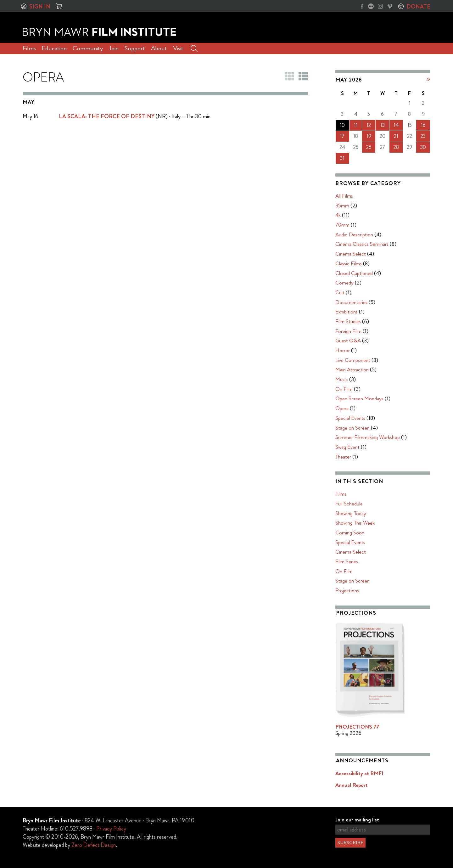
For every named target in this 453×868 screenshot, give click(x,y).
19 (369, 136)
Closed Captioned (354, 273)
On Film (344, 389)
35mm (342, 206)
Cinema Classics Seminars (362, 244)
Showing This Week (355, 523)
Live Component (353, 360)
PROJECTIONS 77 (357, 727)
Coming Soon (350, 533)
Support (135, 48)
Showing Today (351, 513)
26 (369, 147)
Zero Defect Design (94, 845)
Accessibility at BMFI (359, 773)
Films (29, 48)
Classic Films (349, 263)
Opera (342, 408)
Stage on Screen (352, 428)
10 (342, 125)
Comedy (344, 283)
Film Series (347, 561)
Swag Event (347, 447)
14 (396, 125)
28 (396, 147)
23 (423, 136)
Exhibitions (347, 312)
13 (383, 125)
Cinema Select (351, 254)
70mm (342, 225)
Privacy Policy (111, 829)
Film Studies (348, 321)
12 (369, 125)
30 (423, 147)
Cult (340, 292)
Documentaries (351, 302)
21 (396, 136)
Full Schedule (349, 504)
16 (423, 125)
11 (356, 125)
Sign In (40, 7)
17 (342, 136)
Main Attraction (352, 369)
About (159, 48)
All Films (344, 196)
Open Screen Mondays (359, 398)
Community (88, 48)
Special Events (350, 418)
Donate (418, 7)
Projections (347, 590)
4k (338, 215)
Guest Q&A (348, 341)
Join (114, 48)
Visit (178, 48)
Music (342, 379)
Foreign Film (348, 331)
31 (342, 158)
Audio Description (354, 234)
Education (54, 48)
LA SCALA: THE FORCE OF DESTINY (107, 116)
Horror (343, 350)
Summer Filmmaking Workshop (368, 437)
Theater (343, 457)
